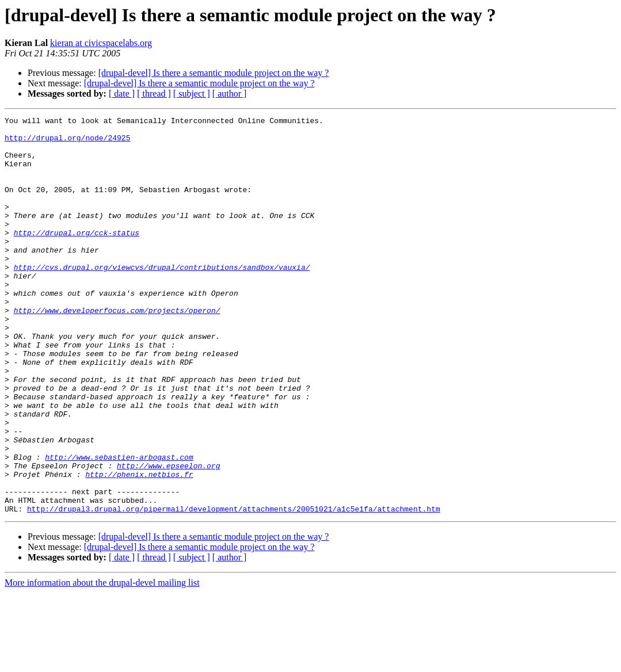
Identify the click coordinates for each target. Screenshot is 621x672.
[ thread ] (154, 93)
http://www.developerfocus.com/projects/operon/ (117, 350)
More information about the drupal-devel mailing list (102, 662)
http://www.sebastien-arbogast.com (119, 526)
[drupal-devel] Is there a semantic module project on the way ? (214, 73)
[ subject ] (192, 93)
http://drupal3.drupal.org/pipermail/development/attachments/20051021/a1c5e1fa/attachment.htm (234, 588)
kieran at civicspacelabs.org (101, 43)
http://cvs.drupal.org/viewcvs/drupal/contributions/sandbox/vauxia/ (162, 298)
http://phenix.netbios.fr (139, 547)
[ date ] (122, 93)
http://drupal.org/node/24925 (67, 143)
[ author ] (230, 93)
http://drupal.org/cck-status (77, 257)
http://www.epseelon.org (168, 536)
